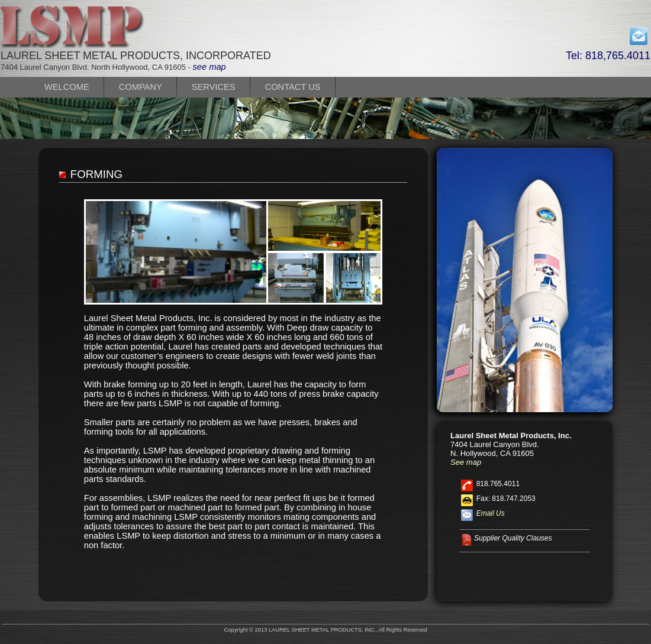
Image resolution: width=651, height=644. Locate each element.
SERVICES (214, 87)
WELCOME (67, 87)
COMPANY (141, 87)
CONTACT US (293, 87)
